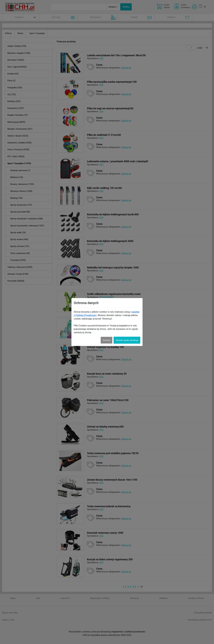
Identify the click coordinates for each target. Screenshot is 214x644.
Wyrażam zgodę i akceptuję (127, 340)
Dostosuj (106, 340)
